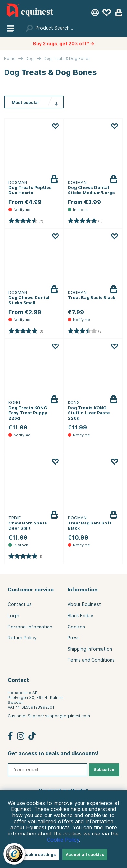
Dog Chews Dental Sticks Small (29, 300)
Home (10, 58)
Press (74, 638)
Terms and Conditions (91, 660)
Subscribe (104, 770)
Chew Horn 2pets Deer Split (28, 525)
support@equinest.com (67, 716)
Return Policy (22, 638)
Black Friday (80, 616)
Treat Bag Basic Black (92, 297)
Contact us (20, 604)
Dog (30, 58)
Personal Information (30, 627)
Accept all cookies (85, 855)
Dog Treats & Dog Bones (67, 58)
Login (14, 616)
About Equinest (84, 604)
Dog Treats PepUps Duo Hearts (30, 190)
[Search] (74, 28)
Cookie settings (39, 855)
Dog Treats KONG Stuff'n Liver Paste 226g (89, 413)
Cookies (76, 627)
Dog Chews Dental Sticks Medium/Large (91, 190)
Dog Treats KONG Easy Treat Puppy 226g (28, 413)
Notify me (59, 184)
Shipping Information (90, 649)
